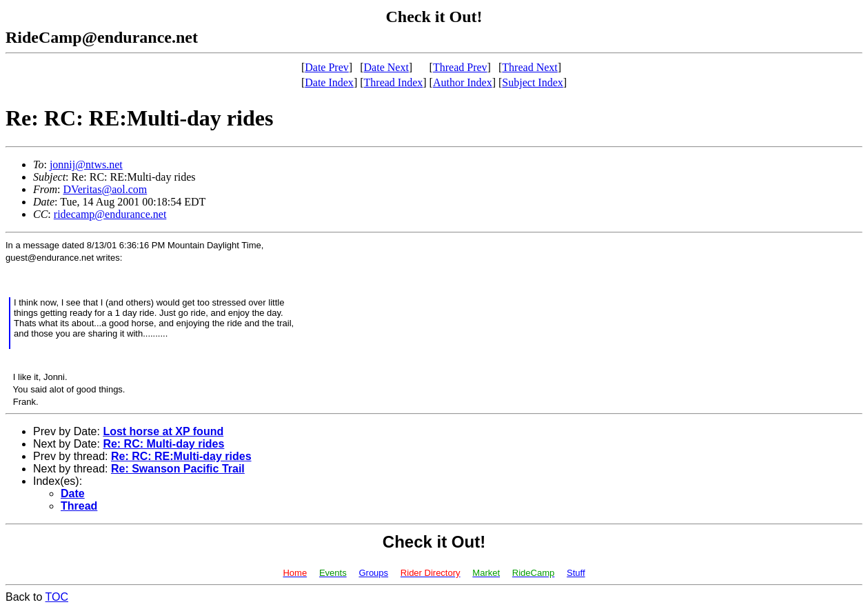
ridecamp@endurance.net (110, 214)
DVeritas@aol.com (105, 189)
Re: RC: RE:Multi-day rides (181, 456)
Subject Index (532, 82)
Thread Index (394, 82)
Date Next (386, 67)
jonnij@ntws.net (86, 164)
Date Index (329, 82)
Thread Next (529, 67)
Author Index (463, 82)
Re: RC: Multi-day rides (163, 444)
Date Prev (327, 67)
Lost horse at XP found (163, 431)
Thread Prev (460, 67)
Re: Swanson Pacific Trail (178, 469)
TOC (57, 597)
